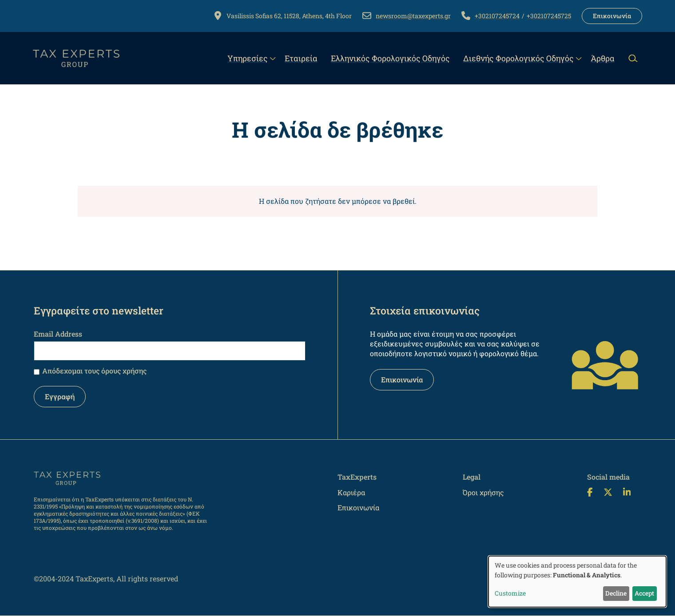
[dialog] (577, 582)
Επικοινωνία (612, 16)
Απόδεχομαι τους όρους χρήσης (94, 371)
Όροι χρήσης (483, 492)
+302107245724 (497, 16)
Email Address (58, 334)
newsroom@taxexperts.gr (413, 16)
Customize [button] (510, 593)
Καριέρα (351, 492)
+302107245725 (549, 16)
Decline (616, 593)
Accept (644, 593)
